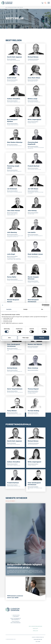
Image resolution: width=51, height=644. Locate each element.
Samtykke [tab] (9, 309)
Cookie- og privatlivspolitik (38, 637)
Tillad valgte (26, 338)
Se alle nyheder (11, 501)
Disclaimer (38, 642)
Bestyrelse (20, 7)
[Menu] (49, 3)
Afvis (9, 338)
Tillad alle (42, 338)
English (35, 631)
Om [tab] (42, 309)
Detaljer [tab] (26, 309)
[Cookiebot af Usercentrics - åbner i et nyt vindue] (43, 305)
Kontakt (35, 629)
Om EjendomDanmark (35, 626)
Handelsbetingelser (38, 640)
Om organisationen (12, 7)
